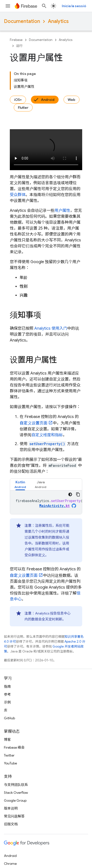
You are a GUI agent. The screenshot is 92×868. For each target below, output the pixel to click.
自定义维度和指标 (47, 435)
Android (48, 100)
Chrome (10, 864)
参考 (7, 694)
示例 (7, 702)
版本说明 (11, 808)
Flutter (23, 108)
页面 (33, 423)
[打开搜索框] (44, 6)
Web (72, 100)
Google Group (15, 800)
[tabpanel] (46, 502)
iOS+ (18, 100)
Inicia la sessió (74, 6)
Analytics (58, 21)
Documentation (22, 21)
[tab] (20, 484)
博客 (7, 740)
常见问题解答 (14, 816)
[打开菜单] (8, 6)
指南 (7, 687)
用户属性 (62, 211)
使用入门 (51, 328)
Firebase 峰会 (14, 747)
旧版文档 (11, 824)
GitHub (9, 718)
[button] (20, 484)
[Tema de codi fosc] (70, 494)
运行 (19, 46)
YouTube (10, 763)
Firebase (16, 40)
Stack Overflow (16, 793)
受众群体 (18, 195)
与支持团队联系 (16, 785)
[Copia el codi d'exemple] (78, 494)
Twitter (9, 755)
